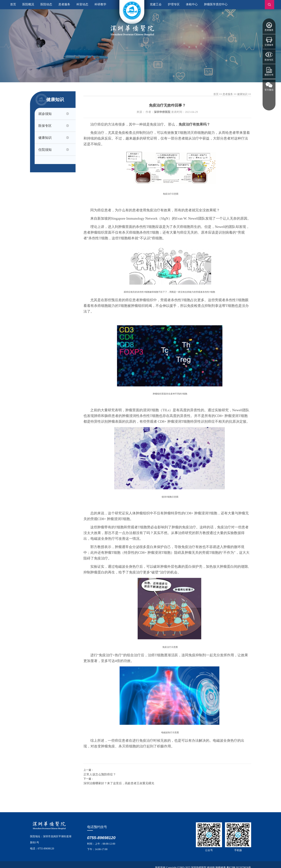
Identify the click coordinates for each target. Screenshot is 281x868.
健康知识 (45, 138)
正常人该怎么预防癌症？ (100, 774)
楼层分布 (269, 75)
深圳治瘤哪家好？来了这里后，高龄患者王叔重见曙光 (119, 783)
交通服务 (269, 45)
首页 (13, 4)
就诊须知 (45, 114)
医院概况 (28, 4)
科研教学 (100, 4)
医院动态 (46, 4)
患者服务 (269, 30)
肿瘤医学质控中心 (216, 4)
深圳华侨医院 (162, 112)
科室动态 (82, 4)
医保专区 (269, 60)
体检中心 (192, 4)
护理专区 (174, 4)
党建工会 (156, 4)
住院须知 (45, 150)
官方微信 (269, 90)
